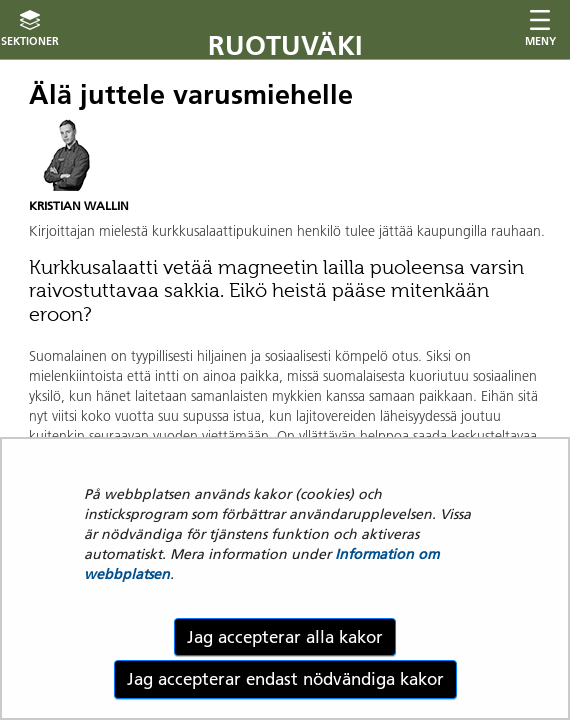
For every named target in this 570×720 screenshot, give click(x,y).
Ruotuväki (285, 45)
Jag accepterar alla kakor (285, 637)
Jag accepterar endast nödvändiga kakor (285, 679)
